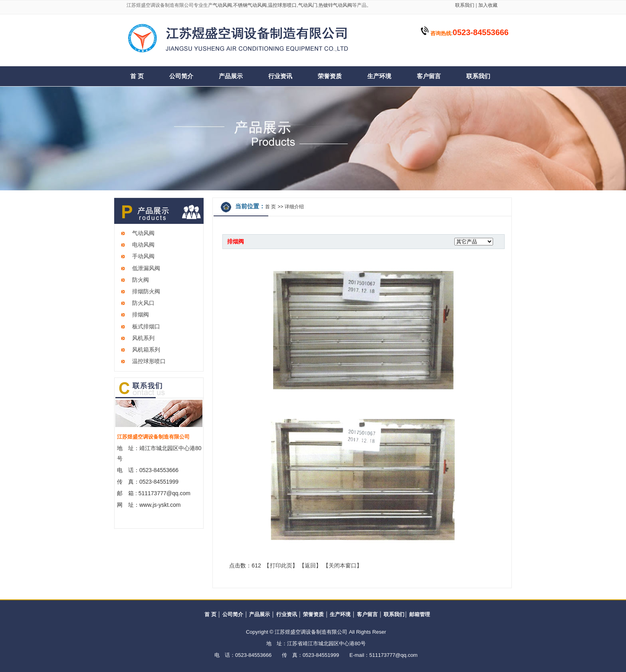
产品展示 (231, 76)
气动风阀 (222, 5)
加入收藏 (487, 5)
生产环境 (379, 76)
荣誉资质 (330, 76)
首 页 (137, 76)
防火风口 (143, 303)
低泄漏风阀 (146, 268)
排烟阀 (141, 314)
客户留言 (429, 76)
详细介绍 (294, 207)
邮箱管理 (420, 614)
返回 (310, 565)
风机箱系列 (146, 350)
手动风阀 (143, 256)
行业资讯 (280, 76)
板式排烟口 (146, 326)
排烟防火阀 (146, 291)
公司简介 (181, 76)
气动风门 (308, 5)
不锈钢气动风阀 (250, 5)
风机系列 (143, 338)
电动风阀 (143, 245)
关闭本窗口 (343, 565)
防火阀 (141, 280)
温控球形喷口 (282, 5)
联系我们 (465, 5)
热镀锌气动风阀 (335, 5)
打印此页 (281, 565)
